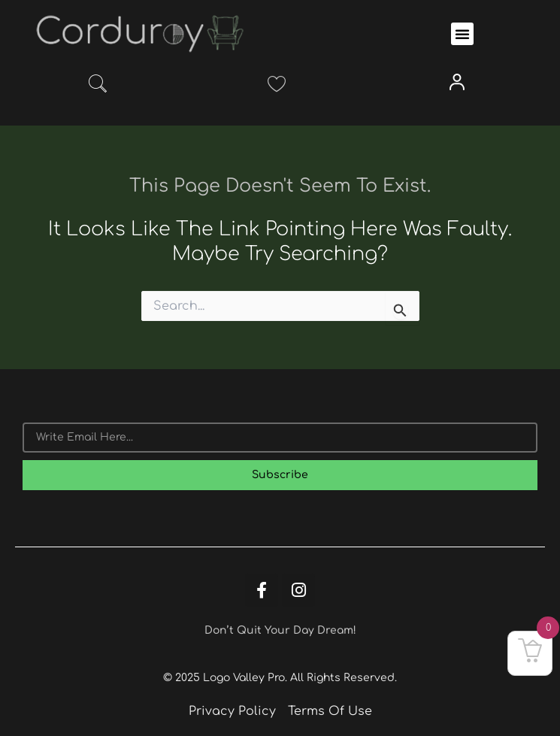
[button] (462, 34)
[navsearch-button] (98, 86)
